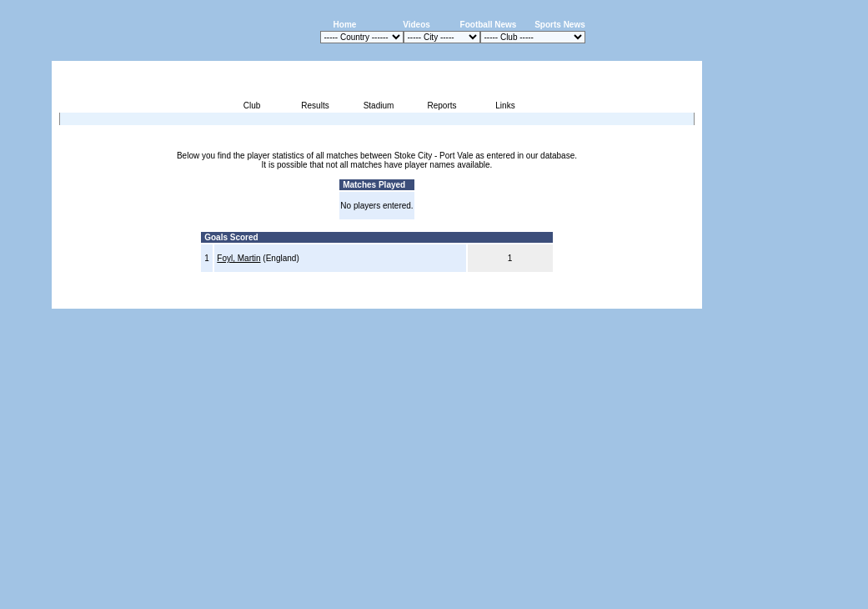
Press (545, 299)
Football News (489, 25)
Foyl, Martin (238, 258)
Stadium (379, 106)
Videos (416, 25)
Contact (674, 299)
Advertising (502, 299)
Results (315, 106)
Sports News (560, 25)
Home (345, 25)
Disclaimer (587, 299)
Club (252, 106)
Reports (442, 106)
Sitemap (633, 299)
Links (505, 106)
